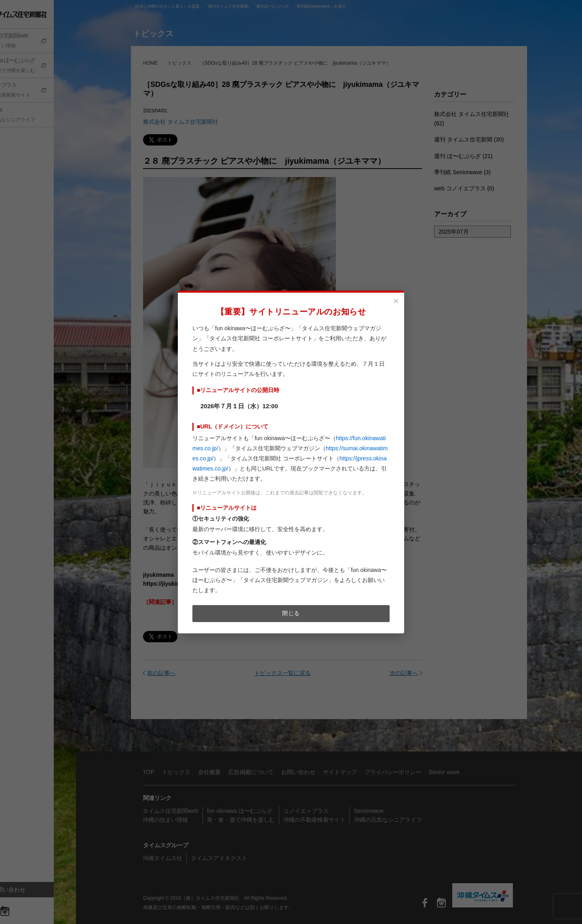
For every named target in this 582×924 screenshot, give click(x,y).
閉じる (291, 613)
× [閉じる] (396, 301)
